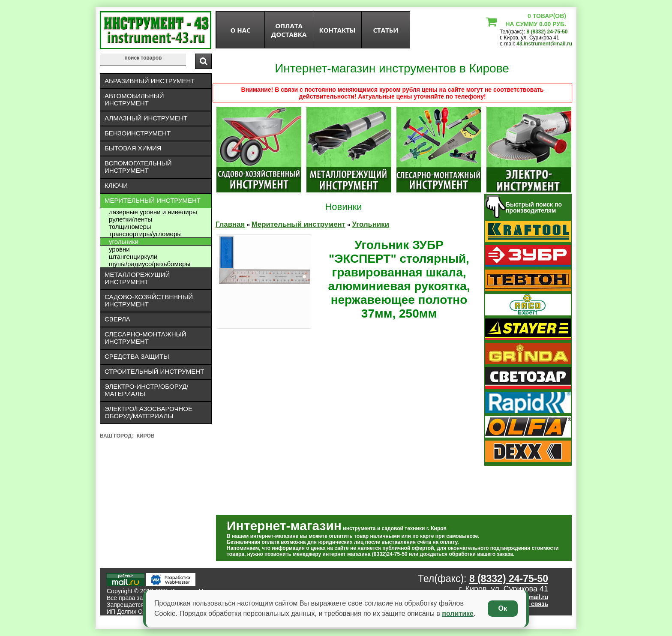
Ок (503, 608)
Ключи (116, 185)
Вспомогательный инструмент (138, 167)
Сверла (117, 319)
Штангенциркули (133, 256)
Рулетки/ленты (130, 219)
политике (458, 613)
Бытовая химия (133, 148)
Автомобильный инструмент (134, 99)
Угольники (124, 241)
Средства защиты (137, 356)
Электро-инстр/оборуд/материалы (147, 390)
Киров (146, 436)
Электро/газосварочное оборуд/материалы (148, 412)
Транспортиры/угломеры (145, 234)
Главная (230, 224)
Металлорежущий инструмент (137, 278)
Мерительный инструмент (153, 200)
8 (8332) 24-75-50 (547, 32)
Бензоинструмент (138, 133)
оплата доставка (289, 30)
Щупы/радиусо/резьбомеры (150, 264)
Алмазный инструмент (146, 118)
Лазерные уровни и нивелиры (153, 212)
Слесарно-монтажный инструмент (145, 338)
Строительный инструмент (154, 371)
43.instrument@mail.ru (544, 44)
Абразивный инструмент (150, 81)
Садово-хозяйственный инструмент (149, 300)
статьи (385, 30)
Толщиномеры (130, 226)
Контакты (337, 30)
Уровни (119, 249)
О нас (240, 30)
